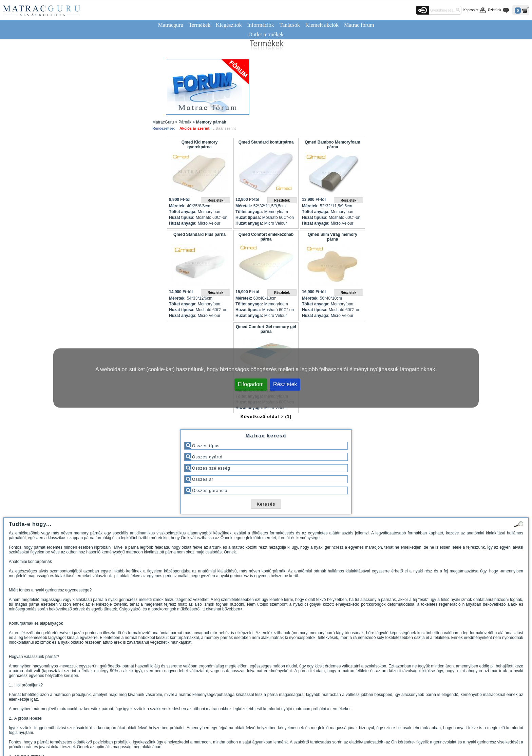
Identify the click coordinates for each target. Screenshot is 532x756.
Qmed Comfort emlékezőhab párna (266, 237)
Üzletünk (495, 10)
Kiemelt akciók (322, 25)
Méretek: (177, 206)
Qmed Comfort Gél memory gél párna (266, 329)
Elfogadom (251, 384)
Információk (260, 25)
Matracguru (171, 25)
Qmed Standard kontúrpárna (266, 142)
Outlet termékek (266, 34)
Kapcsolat (471, 10)
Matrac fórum (359, 25)
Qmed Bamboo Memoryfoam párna (332, 145)
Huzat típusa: (182, 218)
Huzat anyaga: (183, 223)
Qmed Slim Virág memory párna (332, 237)
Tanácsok (290, 25)
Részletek (285, 384)
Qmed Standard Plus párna (199, 234)
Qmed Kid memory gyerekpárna (200, 145)
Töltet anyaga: (183, 212)
